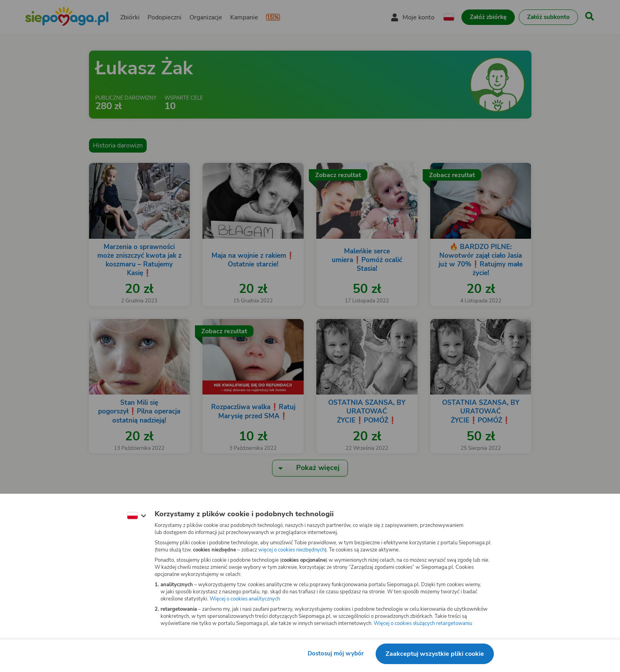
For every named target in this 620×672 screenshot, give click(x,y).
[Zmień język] (136, 516)
